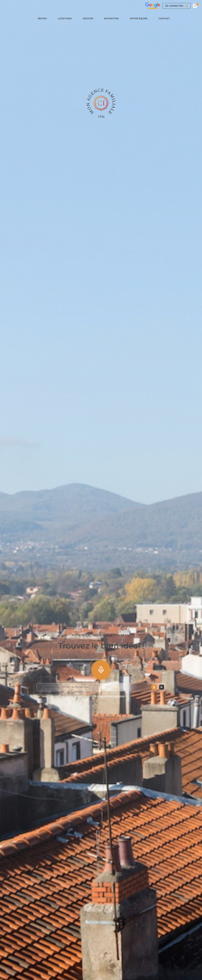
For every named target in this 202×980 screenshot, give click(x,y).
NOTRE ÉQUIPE (139, 18)
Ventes (42, 18)
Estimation (111, 18)
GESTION (88, 18)
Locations (65, 18)
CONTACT (164, 18)
